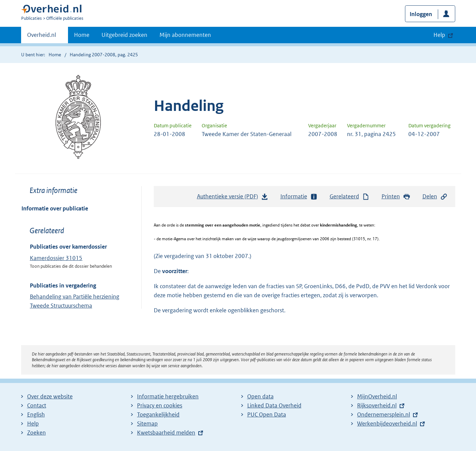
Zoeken (37, 433)
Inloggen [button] (421, 14)
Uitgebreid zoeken (124, 35)
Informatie (299, 197)
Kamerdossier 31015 (56, 258)
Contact (37, 405)
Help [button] (439, 35)
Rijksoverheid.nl (377, 405)
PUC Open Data (267, 414)
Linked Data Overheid (274, 405)
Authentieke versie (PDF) (233, 198)
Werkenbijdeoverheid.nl (387, 424)
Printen (396, 197)
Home (82, 35)
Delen (435, 197)
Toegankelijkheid (158, 414)
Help (33, 424)
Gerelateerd (350, 197)
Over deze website (50, 396)
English (36, 414)
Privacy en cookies (160, 405)
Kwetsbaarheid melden (166, 433)
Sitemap (147, 424)
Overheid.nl (42, 37)
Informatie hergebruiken (168, 396)
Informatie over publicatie (55, 208)
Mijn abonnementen (185, 35)
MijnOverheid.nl (377, 396)
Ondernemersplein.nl (384, 414)
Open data (260, 396)
